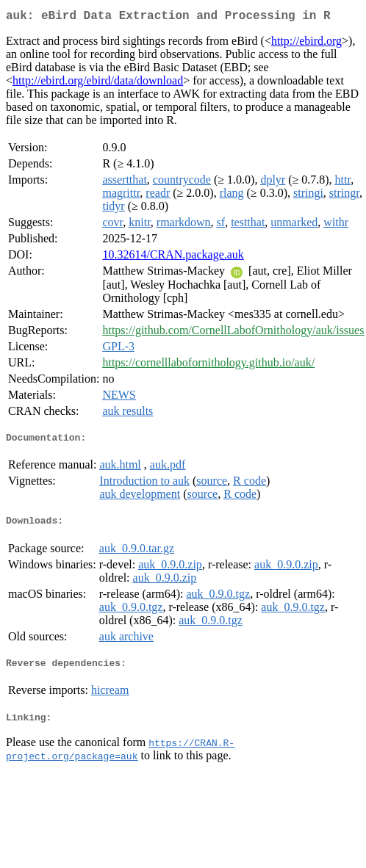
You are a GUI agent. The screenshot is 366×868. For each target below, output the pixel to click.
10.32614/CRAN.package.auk (173, 257)
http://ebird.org (306, 44)
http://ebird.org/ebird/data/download (98, 83)
